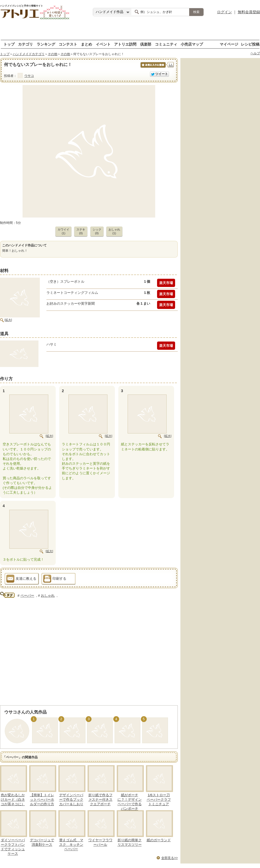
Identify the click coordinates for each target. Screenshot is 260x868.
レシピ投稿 (250, 44)
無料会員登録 (249, 12)
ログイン (224, 12)
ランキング (46, 44)
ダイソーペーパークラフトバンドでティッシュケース (13, 847)
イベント (103, 44)
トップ (9, 44)
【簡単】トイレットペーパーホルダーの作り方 (42, 800)
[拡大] (8, 320)
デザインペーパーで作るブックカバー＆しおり (71, 800)
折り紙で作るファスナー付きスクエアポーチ (100, 800)
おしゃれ (48, 595)
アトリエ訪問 (125, 44)
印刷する (55, 579)
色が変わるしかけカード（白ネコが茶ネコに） (13, 800)
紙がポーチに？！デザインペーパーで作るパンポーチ (130, 802)
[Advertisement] (130, 32)
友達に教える (21, 579)
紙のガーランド (159, 840)
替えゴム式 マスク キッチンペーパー (71, 845)
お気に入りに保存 (153, 68)
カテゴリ (25, 44)
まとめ (86, 44)
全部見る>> (170, 858)
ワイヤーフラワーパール (100, 842)
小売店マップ (192, 44)
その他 (53, 54)
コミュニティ (166, 44)
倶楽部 (146, 44)
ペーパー (27, 595)
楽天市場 (166, 283)
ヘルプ (255, 53)
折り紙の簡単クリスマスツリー (130, 842)
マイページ (229, 44)
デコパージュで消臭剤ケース (42, 842)
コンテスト (68, 44)
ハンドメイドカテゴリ (29, 54)
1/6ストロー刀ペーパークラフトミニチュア (159, 800)
